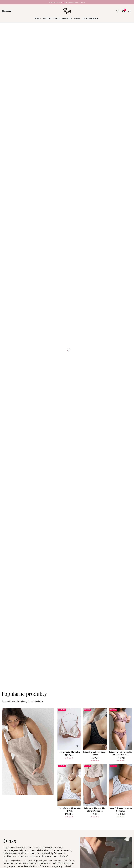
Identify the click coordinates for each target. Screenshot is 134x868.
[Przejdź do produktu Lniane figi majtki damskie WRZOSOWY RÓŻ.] (121, 729)
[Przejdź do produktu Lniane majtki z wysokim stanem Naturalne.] (95, 785)
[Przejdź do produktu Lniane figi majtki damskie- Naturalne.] (121, 785)
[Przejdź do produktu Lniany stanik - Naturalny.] (69, 729)
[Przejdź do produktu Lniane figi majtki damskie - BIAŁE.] (69, 785)
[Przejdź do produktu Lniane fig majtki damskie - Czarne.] (95, 729)
